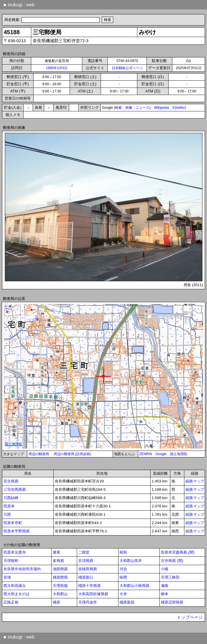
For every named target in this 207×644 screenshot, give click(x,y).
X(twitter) (179, 108)
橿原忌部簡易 (172, 602)
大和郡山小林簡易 (134, 586)
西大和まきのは (16, 594)
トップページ (190, 617)
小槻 (165, 569)
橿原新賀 (127, 602)
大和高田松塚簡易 (93, 594)
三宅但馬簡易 (15, 489)
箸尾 (56, 552)
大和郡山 (60, 594)
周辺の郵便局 (39, 454)
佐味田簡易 (88, 569)
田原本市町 (13, 523)
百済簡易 (86, 561)
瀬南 (165, 586)
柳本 (165, 594)
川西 (7, 514)
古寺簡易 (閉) (172, 561)
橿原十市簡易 (89, 586)
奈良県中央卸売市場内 (22, 569)
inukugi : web (19, 5)
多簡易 (58, 561)
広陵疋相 (11, 602)
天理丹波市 (88, 602)
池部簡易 (60, 569)
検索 (118, 108)
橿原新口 (86, 577)
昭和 (123, 552)
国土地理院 (179, 454)
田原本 (9, 506)
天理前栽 (60, 586)
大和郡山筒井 (131, 561)
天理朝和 (11, 561)
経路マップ (195, 481)
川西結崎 (11, 498)
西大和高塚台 (15, 586)
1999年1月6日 (57, 68)
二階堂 (84, 552)
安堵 (7, 577)
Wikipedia (161, 108)
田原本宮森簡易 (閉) (178, 552)
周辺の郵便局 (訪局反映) (72, 454)
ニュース (142, 108)
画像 (129, 108)
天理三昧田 (170, 577)
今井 (123, 594)
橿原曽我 (60, 577)
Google (161, 454)
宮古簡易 (11, 481)
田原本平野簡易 (16, 531)
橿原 (56, 602)
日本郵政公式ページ (127, 68)
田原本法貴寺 (15, 552)
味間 (123, 577)
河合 (123, 569)
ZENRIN (146, 454)
